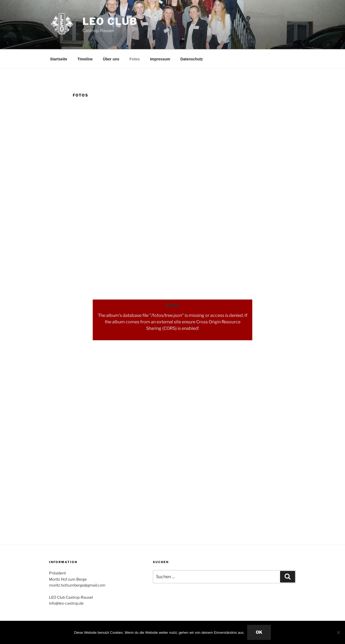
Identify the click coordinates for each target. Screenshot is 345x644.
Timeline (85, 59)
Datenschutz (192, 59)
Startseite (59, 59)
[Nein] (338, 632)
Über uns (111, 59)
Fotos (135, 59)
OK (259, 632)
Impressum (160, 59)
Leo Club (110, 21)
